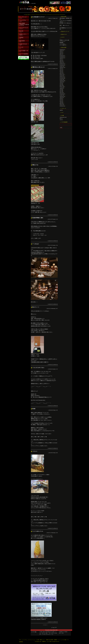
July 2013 (61, 52)
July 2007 (61, 99)
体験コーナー (43, 640)
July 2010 (61, 69)
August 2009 (62, 82)
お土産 (38, 640)
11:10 (57, 219)
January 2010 (62, 76)
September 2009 (62, 81)
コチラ (45, 440)
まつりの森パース (65, 640)
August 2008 (62, 88)
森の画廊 (51, 640)
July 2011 (61, 59)
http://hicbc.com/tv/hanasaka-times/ (38, 400)
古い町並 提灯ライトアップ (38, 17)
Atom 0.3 (61, 120)
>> (65, 15)
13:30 (57, 533)
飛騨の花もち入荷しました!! (39, 67)
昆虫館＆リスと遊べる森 (64, 40)
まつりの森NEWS (63, 45)
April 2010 (61, 72)
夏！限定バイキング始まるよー (66, 23)
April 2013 (61, 53)
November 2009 (62, 78)
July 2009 (61, 83)
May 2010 (61, 71)
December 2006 (62, 106)
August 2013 (62, 51)
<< (24, 15)
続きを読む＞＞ (34, 302)
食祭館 (47, 640)
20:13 (57, 69)
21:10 (57, 369)
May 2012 (61, 54)
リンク (59, 640)
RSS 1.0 (61, 118)
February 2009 (62, 87)
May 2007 (61, 101)
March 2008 (62, 93)
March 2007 (62, 104)
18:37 (57, 18)
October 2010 (62, 66)
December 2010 (62, 64)
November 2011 (62, 57)
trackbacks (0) (55, 64)
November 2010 (62, 65)
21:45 (57, 410)
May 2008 (61, 92)
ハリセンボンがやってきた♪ (38, 368)
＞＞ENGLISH (33, 3)
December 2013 (62, 49)
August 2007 (62, 98)
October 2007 (62, 95)
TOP (20, 640)
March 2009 (62, 86)
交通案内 (55, 640)
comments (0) (50, 64)
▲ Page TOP (54, 627)
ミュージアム (62, 44)
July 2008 (61, 89)
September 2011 (62, 58)
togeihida (61, 110)
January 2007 (62, 105)
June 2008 (61, 90)
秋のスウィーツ (36, 307)
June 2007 (61, 100)
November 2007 (62, 94)
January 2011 (62, 63)
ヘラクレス (35, 451)
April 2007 (61, 102)
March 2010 (62, 74)
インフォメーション (32, 640)
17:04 (57, 245)
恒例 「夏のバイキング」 (65, 25)
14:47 (57, 309)
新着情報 (21, 642)
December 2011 (62, 56)
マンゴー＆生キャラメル (38, 531)
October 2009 (62, 80)
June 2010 (61, 70)
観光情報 (61, 43)
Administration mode (63, 117)
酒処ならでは (35, 165)
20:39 (57, 453)
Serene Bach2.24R (54, 630)
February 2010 (62, 75)
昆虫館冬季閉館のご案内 (38, 218)
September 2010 (62, 67)
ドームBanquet (36, 244)
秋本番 (34, 409)
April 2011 (61, 60)
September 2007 (62, 96)
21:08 (57, 166)
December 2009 (62, 77)
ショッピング (62, 41)
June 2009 (61, 84)
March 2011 (62, 61)
